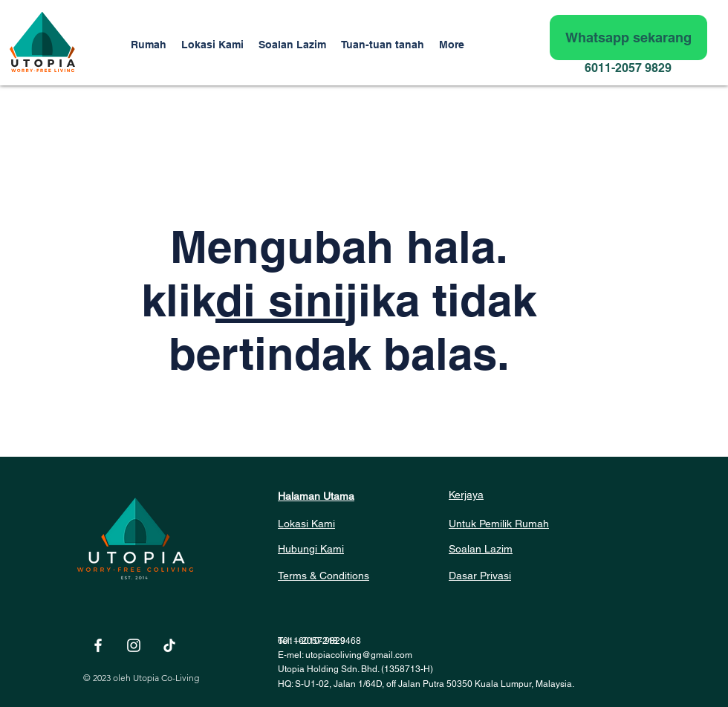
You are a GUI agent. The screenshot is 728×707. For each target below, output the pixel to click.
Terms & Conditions (324, 576)
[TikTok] (169, 645)
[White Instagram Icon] (134, 645)
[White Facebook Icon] (98, 645)
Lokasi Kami (306, 524)
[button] (383, 45)
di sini (280, 300)
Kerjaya (466, 495)
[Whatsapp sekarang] (628, 38)
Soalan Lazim (481, 549)
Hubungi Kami (311, 549)
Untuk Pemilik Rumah (499, 524)
